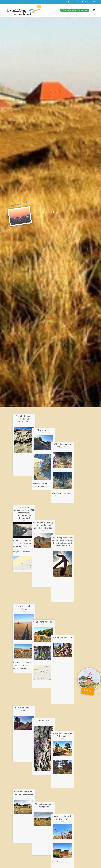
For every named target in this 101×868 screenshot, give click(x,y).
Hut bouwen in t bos (75, 548)
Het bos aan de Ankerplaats (51, 828)
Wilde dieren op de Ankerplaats (75, 417)
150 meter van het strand (26, 549)
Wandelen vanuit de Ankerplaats (75, 620)
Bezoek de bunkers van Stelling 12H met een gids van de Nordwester (25, 516)
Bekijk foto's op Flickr (23, 524)
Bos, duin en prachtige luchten (26, 797)
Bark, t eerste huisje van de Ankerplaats (26, 678)
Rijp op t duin (51, 416)
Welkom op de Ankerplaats (75, 733)
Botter (26, 860)
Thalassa (75, 827)
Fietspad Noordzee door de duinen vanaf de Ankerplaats (50, 735)
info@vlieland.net (75, 2)
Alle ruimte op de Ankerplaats (50, 678)
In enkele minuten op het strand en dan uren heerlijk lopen (50, 482)
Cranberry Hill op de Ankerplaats (75, 861)
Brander (50, 796)
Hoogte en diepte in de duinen (26, 733)
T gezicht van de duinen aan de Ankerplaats (26, 419)
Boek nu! (88, 691)
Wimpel (75, 796)
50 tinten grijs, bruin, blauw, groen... (75, 678)
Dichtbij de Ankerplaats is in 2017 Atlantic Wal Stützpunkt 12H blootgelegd (26, 485)
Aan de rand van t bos (50, 548)
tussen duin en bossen (26, 827)
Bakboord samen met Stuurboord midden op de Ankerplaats (50, 863)
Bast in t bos (50, 618)
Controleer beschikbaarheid (76, 10)
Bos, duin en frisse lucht (26, 620)
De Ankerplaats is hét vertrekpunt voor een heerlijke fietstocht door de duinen (75, 483)
